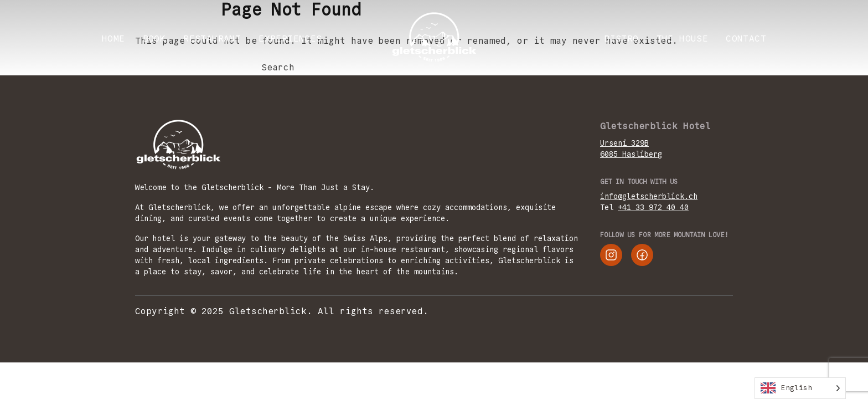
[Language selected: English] (800, 388)
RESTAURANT (212, 39)
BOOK (154, 39)
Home (113, 39)
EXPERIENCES (290, 39)
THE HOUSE (683, 39)
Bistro (621, 39)
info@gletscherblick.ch (649, 196)
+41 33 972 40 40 (653, 207)
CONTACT (746, 39)
